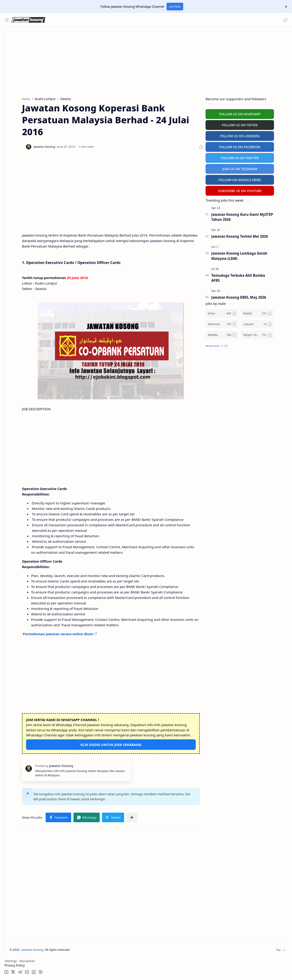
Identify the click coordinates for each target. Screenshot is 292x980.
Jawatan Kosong (81, 970)
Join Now (175, 7)
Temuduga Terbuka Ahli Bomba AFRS (250, 277)
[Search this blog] (95, 20)
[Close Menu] (285, 7)
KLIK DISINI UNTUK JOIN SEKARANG (135, 765)
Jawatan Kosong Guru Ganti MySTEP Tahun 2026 (254, 216)
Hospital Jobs (16, 122)
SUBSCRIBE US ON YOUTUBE (252, 190)
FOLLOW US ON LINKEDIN (252, 135)
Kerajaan (19, 54)
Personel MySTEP (19, 96)
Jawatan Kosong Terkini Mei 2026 (252, 235)
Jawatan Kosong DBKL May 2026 (251, 296)
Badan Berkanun (25, 63)
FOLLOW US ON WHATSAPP (252, 113)
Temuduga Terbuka (20, 105)
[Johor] (234, 312)
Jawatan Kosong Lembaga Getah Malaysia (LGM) (252, 255)
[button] (284, 20)
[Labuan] (270, 323)
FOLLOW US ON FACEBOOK (252, 146)
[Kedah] (270, 312)
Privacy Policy (15, 965)
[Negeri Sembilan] (270, 334)
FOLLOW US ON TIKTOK (252, 124)
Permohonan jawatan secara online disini (94, 649)
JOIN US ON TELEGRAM (252, 168)
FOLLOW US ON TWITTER (252, 157)
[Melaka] (234, 334)
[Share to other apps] (168, 838)
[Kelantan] (234, 323)
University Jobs (17, 114)
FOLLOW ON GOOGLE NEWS (252, 179)
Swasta (18, 72)
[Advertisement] (26, 225)
